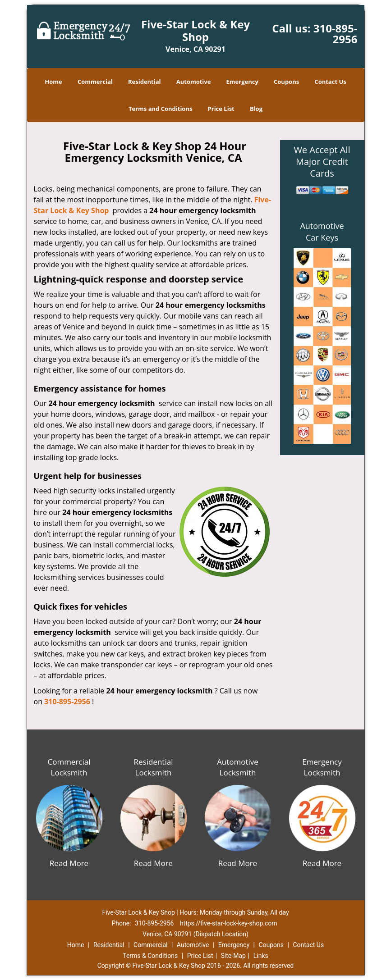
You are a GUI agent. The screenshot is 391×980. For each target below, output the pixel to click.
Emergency (242, 82)
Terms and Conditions (160, 109)
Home (53, 82)
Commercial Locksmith (69, 767)
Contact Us (330, 82)
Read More (69, 863)
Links (261, 956)
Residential (145, 82)
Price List (221, 109)
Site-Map (233, 956)
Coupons (286, 82)
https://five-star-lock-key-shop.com (229, 923)
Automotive (194, 82)
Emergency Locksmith (322, 767)
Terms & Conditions (150, 956)
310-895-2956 (336, 34)
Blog (256, 109)
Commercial (95, 82)
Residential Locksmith (154, 767)
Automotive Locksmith (238, 767)
